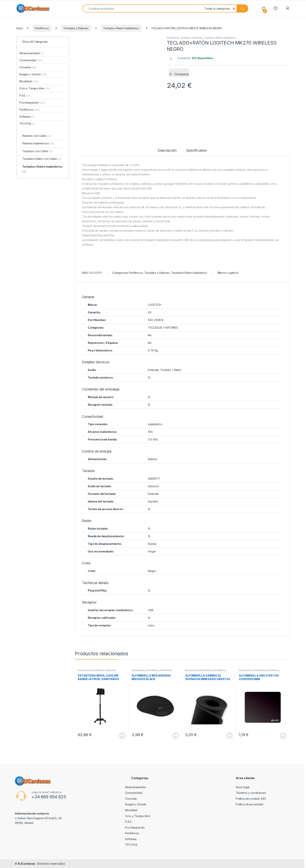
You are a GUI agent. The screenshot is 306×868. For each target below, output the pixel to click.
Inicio (20, 28)
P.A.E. (25, 96)
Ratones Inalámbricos (38, 143)
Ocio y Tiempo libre (35, 88)
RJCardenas (27, 864)
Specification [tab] (197, 151)
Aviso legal (242, 787)
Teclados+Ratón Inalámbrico (121, 28)
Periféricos (42, 28)
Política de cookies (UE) (251, 799)
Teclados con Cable (37, 151)
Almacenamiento (31, 53)
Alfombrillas (152, 670)
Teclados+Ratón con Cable (41, 159)
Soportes (111, 670)
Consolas (28, 67)
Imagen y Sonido (33, 74)
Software (27, 117)
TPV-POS (27, 124)
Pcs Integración (32, 103)
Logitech (233, 273)
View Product (122, 736)
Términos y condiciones (251, 793)
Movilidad (29, 81)
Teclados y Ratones (76, 28)
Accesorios (84, 670)
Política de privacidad (249, 804)
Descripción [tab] (167, 151)
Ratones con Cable (37, 136)
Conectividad (31, 60)
